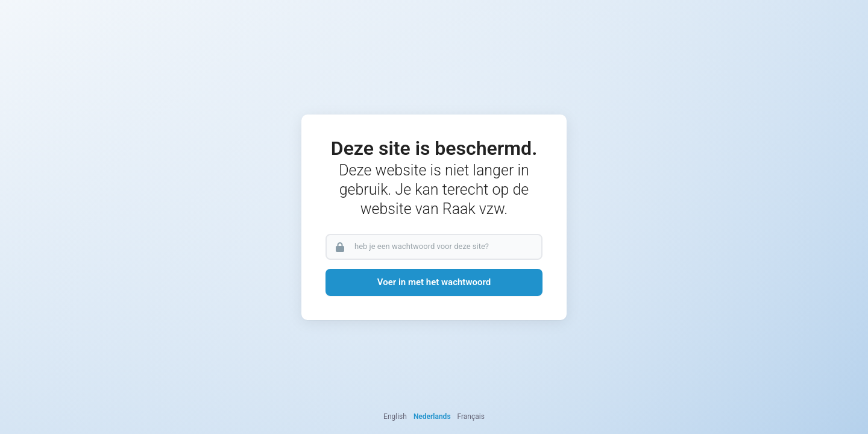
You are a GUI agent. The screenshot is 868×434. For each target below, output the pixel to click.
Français (471, 417)
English (395, 417)
